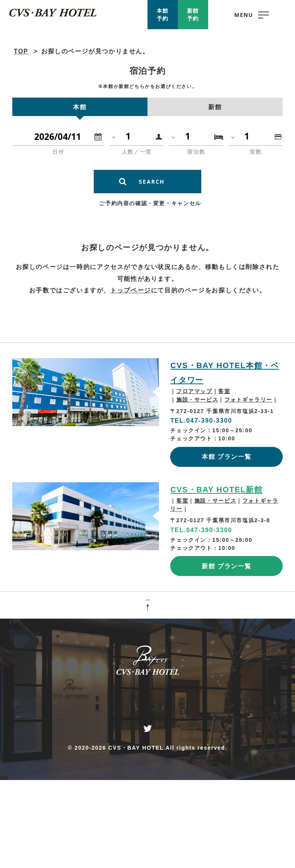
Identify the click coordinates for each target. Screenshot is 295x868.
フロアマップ (194, 391)
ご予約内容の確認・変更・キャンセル (150, 203)
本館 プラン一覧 (226, 456)
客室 (224, 391)
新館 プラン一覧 (226, 566)
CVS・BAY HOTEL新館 (216, 490)
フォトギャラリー (248, 400)
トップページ (131, 290)
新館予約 (193, 15)
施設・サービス (197, 400)
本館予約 (163, 15)
